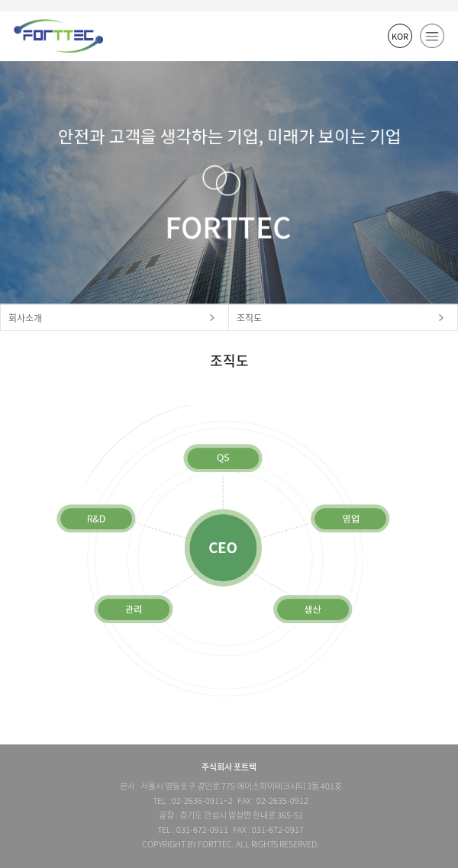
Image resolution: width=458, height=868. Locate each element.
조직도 (249, 318)
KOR (400, 36)
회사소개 (25, 318)
